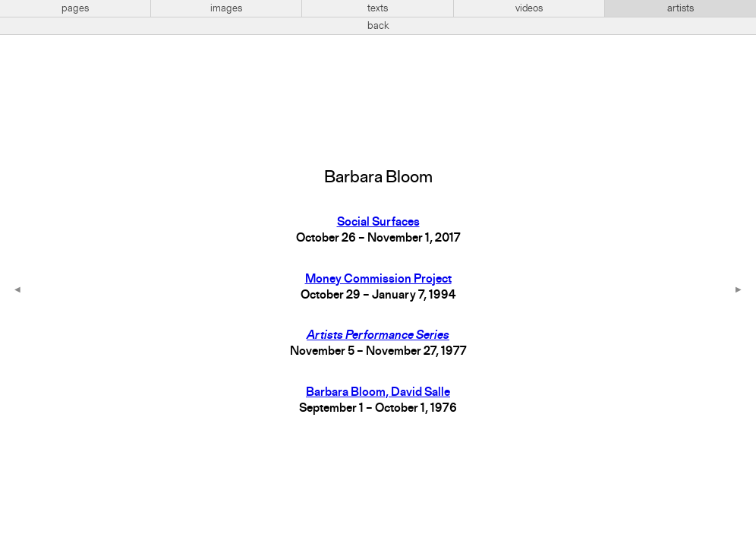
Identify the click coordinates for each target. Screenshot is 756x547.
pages (75, 8)
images (226, 8)
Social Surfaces (378, 223)
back (378, 26)
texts (378, 8)
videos (529, 8)
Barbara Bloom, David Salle (378, 393)
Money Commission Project (378, 280)
